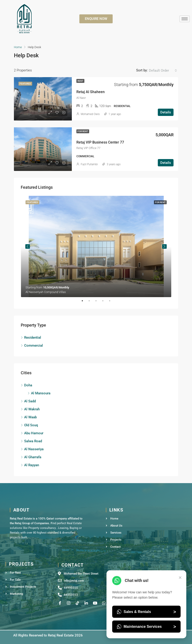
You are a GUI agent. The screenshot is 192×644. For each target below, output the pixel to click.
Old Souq (31, 425)
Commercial (34, 346)
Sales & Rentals (146, 612)
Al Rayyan (32, 465)
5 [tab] (112, 301)
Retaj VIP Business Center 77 (100, 142)
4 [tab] (105, 301)
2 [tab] (91, 301)
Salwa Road (33, 441)
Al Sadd (30, 401)
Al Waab (30, 417)
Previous (28, 246)
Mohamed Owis (90, 114)
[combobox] (163, 71)
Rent (80, 81)
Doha (28, 385)
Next (164, 246)
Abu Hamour (34, 433)
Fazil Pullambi (89, 164)
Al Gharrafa (33, 457)
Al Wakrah (32, 409)
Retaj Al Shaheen (91, 92)
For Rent (83, 131)
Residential (33, 338)
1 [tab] (85, 301)
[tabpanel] (96, 246)
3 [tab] (98, 301)
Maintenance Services (146, 627)
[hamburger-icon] (185, 19)
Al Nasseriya (34, 449)
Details (166, 112)
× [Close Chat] (180, 577)
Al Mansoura (41, 393)
